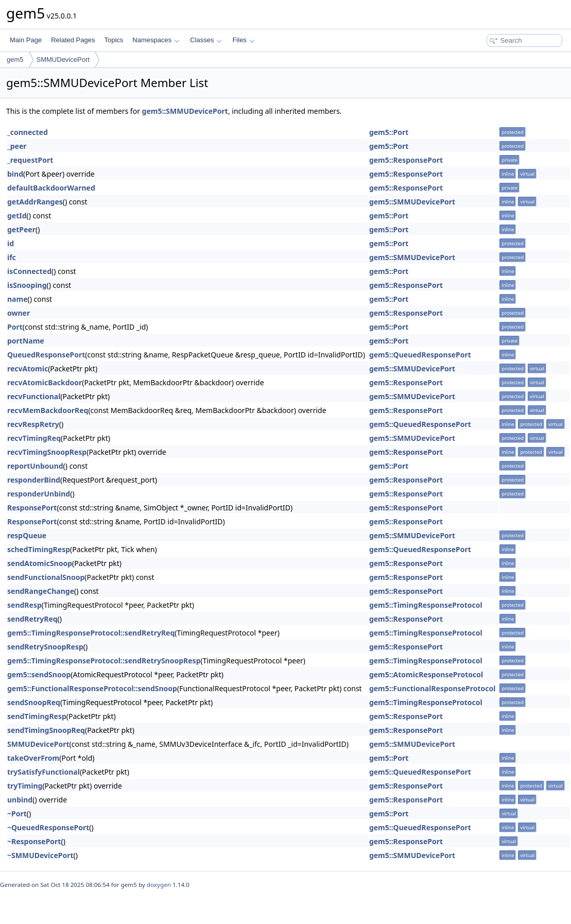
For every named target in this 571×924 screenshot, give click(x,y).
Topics (114, 40)
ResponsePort (32, 508)
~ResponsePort (34, 841)
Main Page (26, 40)
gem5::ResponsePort (406, 160)
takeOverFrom (33, 758)
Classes (206, 40)
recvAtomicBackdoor (45, 382)
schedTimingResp (39, 549)
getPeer (21, 229)
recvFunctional (34, 396)
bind (15, 174)
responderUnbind (39, 494)
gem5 (15, 59)
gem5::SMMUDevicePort (185, 111)
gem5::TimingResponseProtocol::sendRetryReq (91, 633)
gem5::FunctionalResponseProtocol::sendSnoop (92, 688)
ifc (12, 257)
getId (17, 216)
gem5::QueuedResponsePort (420, 355)
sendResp (24, 605)
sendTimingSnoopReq (46, 730)
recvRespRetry (33, 424)
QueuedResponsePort (46, 355)
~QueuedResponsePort (48, 827)
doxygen (159, 885)
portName (26, 341)
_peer (17, 146)
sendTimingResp (37, 716)
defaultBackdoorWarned (51, 188)
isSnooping (27, 285)
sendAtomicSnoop (40, 563)
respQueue (27, 535)
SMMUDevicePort (63, 59)
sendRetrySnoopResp (45, 647)
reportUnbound (35, 466)
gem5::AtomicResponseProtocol (426, 674)
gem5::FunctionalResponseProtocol (432, 688)
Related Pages (73, 40)
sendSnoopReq (34, 702)
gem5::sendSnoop (39, 674)
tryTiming (25, 786)
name (18, 299)
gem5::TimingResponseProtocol (426, 605)
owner (19, 313)
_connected (28, 132)
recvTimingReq (34, 438)
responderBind (34, 480)
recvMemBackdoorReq (48, 410)
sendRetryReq (32, 619)
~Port (17, 814)
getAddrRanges (35, 202)
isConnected (29, 271)
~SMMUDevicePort (40, 855)
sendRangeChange (41, 591)
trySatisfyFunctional (44, 772)
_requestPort (30, 160)
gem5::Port (389, 132)
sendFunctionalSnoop (46, 577)
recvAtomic (28, 369)
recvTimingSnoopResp (47, 452)
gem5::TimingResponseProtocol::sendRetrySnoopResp (104, 661)
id (11, 243)
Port (15, 327)
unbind (20, 800)
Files (243, 40)
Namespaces (156, 40)
